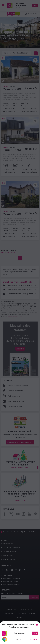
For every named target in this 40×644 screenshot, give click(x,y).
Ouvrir (35, 633)
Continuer (34, 639)
